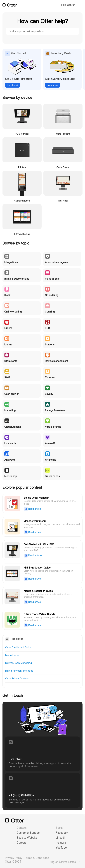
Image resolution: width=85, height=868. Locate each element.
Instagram (62, 843)
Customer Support (28, 833)
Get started (12, 85)
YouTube (61, 848)
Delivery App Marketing (19, 663)
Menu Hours (12, 655)
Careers (22, 843)
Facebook (62, 833)
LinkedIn (61, 838)
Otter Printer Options (17, 679)
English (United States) (65, 862)
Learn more (53, 85)
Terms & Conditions (37, 858)
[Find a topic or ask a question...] (42, 31)
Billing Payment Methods (19, 671)
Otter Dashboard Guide (18, 647)
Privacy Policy (14, 858)
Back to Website (27, 838)
